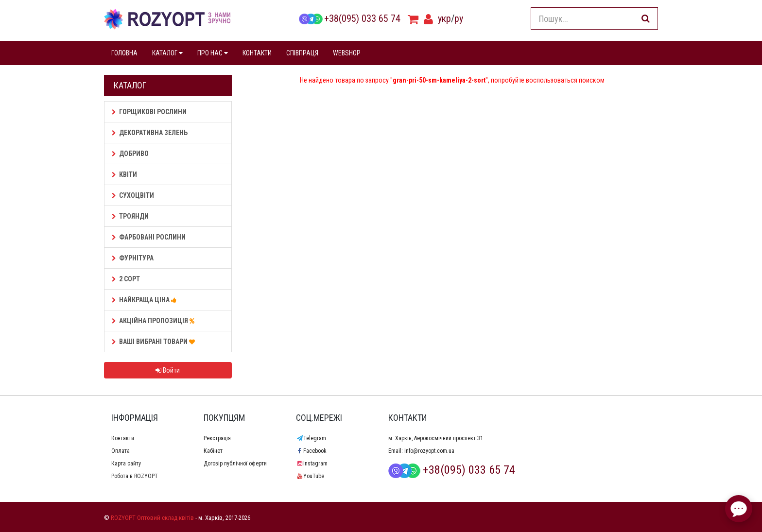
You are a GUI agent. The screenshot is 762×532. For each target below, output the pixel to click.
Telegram (311, 438)
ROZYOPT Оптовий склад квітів (152, 518)
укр (444, 18)
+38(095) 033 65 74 (349, 18)
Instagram (312, 463)
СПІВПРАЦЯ (302, 53)
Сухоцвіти (133, 195)
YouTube (310, 476)
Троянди (130, 216)
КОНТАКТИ (257, 53)
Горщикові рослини (149, 112)
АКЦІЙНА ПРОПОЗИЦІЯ (155, 321)
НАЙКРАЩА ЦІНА (146, 300)
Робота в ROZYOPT (135, 476)
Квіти (124, 174)
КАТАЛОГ (167, 53)
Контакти (123, 438)
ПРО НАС (213, 53)
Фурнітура (133, 258)
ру (459, 18)
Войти (168, 370)
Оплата (121, 451)
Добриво (130, 154)
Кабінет (213, 451)
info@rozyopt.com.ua (429, 451)
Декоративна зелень (150, 133)
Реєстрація (217, 438)
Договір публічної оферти (235, 463)
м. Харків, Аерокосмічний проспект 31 (436, 438)
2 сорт (126, 279)
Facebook (311, 451)
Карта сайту (126, 463)
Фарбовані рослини (149, 237)
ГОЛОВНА (124, 53)
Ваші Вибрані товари (155, 342)
